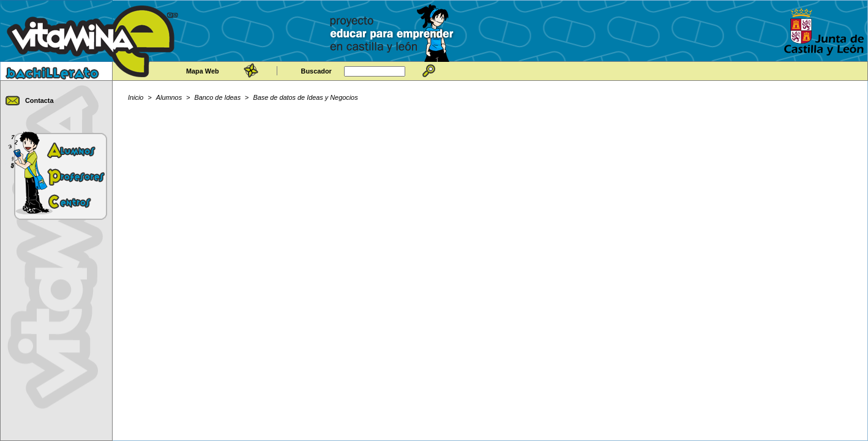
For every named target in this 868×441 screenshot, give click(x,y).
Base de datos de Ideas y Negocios (306, 97)
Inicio (136, 97)
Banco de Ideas (218, 97)
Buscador (316, 71)
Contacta (39, 100)
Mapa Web (203, 71)
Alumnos (169, 97)
